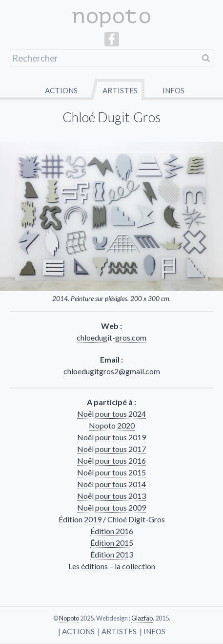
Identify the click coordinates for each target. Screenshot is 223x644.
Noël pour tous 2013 (111, 496)
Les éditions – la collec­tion (112, 566)
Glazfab (142, 618)
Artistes (120, 90)
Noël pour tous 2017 (111, 449)
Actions (61, 90)
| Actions (76, 631)
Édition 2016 (112, 531)
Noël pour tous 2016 (111, 461)
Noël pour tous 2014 (111, 484)
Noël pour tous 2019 (111, 437)
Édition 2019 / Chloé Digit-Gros (112, 519)
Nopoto (69, 618)
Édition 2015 (112, 543)
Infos (173, 90)
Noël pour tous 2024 (111, 414)
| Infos (152, 631)
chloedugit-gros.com (111, 337)
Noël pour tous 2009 (111, 507)
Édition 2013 (112, 554)
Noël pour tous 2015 (111, 472)
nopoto (112, 16)
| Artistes (117, 631)
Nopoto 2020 (112, 425)
